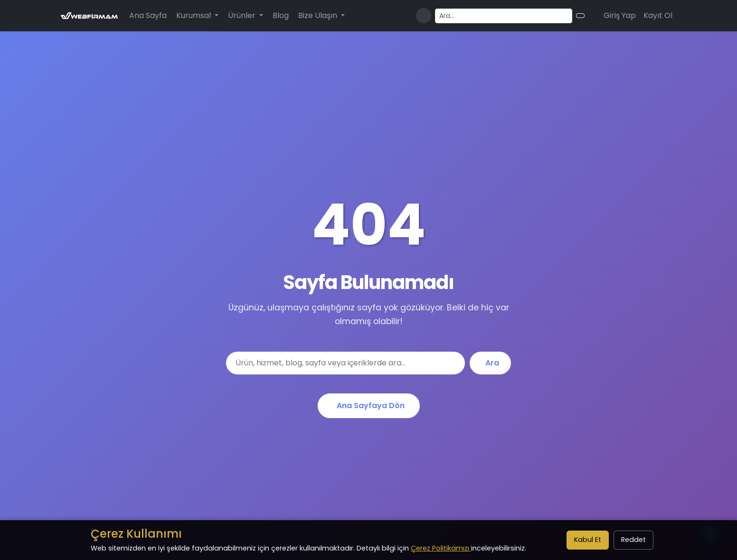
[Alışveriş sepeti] (592, 16)
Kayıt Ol (658, 15)
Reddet (633, 540)
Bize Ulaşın (319, 15)
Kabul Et (588, 540)
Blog (281, 15)
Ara (492, 363)
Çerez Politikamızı (441, 548)
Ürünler (243, 15)
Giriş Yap (620, 15)
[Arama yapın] (504, 16)
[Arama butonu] (580, 16)
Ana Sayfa (148, 15)
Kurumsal (194, 15)
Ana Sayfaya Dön (371, 406)
